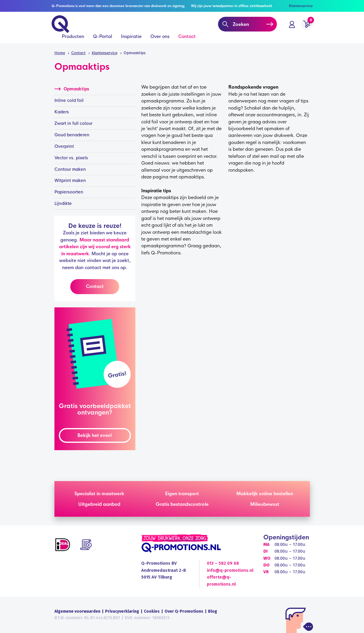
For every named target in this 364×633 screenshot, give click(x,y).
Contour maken (70, 169)
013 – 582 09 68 (223, 563)
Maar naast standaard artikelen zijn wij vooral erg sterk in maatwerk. (95, 247)
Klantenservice (301, 6)
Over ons (160, 42)
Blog (213, 611)
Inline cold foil (69, 100)
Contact (187, 42)
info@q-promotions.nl (230, 570)
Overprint (64, 146)
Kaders (62, 112)
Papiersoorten (69, 192)
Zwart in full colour (73, 123)
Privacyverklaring (122, 611)
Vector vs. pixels (71, 158)
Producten (73, 42)
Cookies (152, 611)
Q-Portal (103, 42)
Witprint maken (70, 180)
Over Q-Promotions (184, 611)
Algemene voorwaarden (77, 611)
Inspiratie (131, 42)
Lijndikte (63, 203)
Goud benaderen (72, 135)
